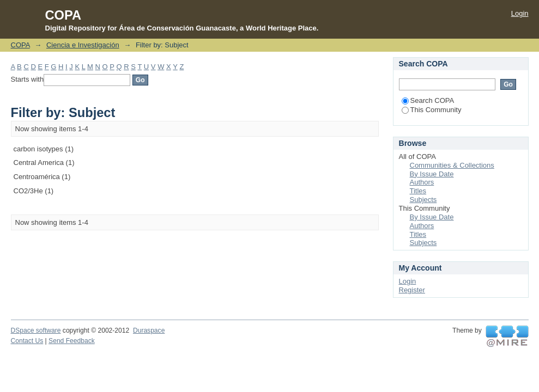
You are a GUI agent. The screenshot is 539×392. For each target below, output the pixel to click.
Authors (422, 182)
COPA (20, 45)
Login (520, 13)
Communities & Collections (452, 165)
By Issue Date (432, 174)
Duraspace (149, 330)
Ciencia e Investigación (83, 45)
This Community (432, 110)
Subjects (423, 200)
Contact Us (27, 341)
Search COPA (428, 100)
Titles (418, 191)
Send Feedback (72, 341)
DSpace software (36, 330)
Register (412, 290)
